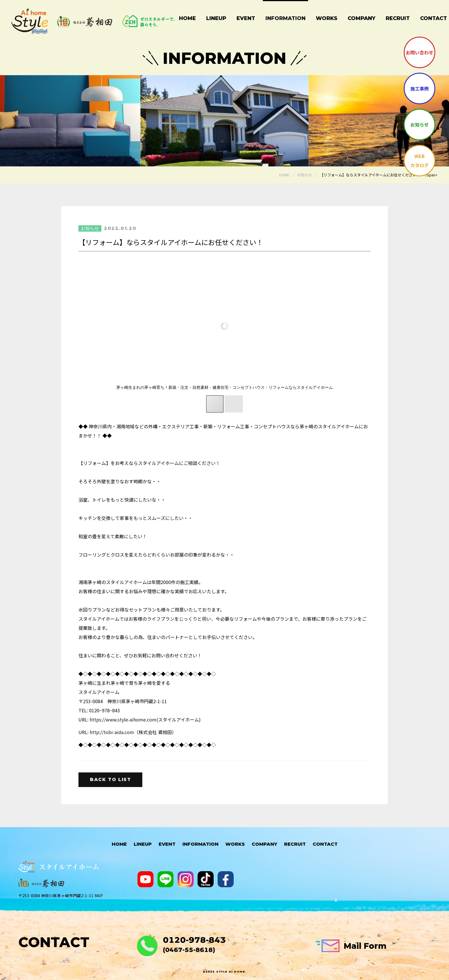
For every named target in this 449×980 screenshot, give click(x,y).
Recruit (398, 18)
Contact (325, 844)
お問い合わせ (420, 52)
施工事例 (420, 88)
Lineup (216, 18)
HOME (119, 844)
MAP (99, 896)
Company (362, 18)
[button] (337, 326)
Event (246, 18)
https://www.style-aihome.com (123, 719)
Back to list (110, 779)
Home (187, 18)
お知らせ (420, 125)
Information (285, 18)
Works (327, 18)
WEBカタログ (420, 161)
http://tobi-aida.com (112, 732)
